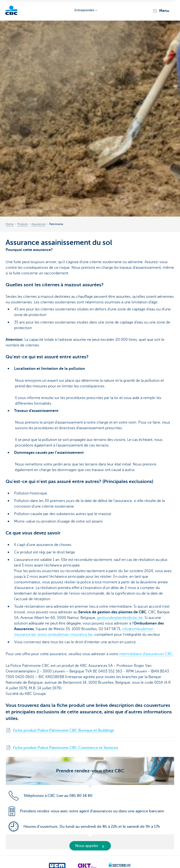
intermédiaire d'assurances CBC (146, 654)
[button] (161, 11)
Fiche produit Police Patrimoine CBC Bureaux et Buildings (64, 730)
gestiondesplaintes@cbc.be (120, 618)
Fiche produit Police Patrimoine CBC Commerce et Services (66, 748)
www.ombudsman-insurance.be (65, 635)
